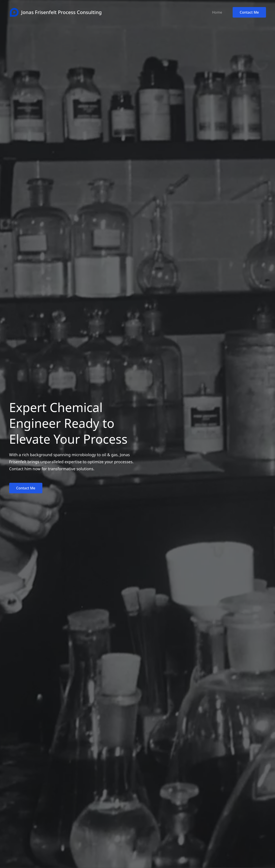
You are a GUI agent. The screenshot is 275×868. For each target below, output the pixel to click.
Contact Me (249, 12)
